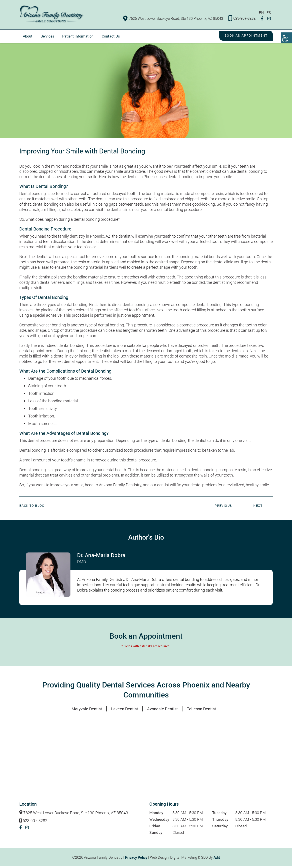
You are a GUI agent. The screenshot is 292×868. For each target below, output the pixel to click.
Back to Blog (32, 507)
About (28, 38)
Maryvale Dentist (87, 711)
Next (258, 507)
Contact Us (111, 38)
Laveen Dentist (125, 711)
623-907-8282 (244, 20)
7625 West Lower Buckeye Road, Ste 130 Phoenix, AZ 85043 (175, 20)
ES (270, 14)
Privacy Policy (136, 859)
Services (47, 38)
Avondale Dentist (162, 711)
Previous (223, 507)
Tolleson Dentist (201, 711)
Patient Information (78, 38)
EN (263, 14)
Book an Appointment (242, 37)
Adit (217, 859)
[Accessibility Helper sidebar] (287, 38)
